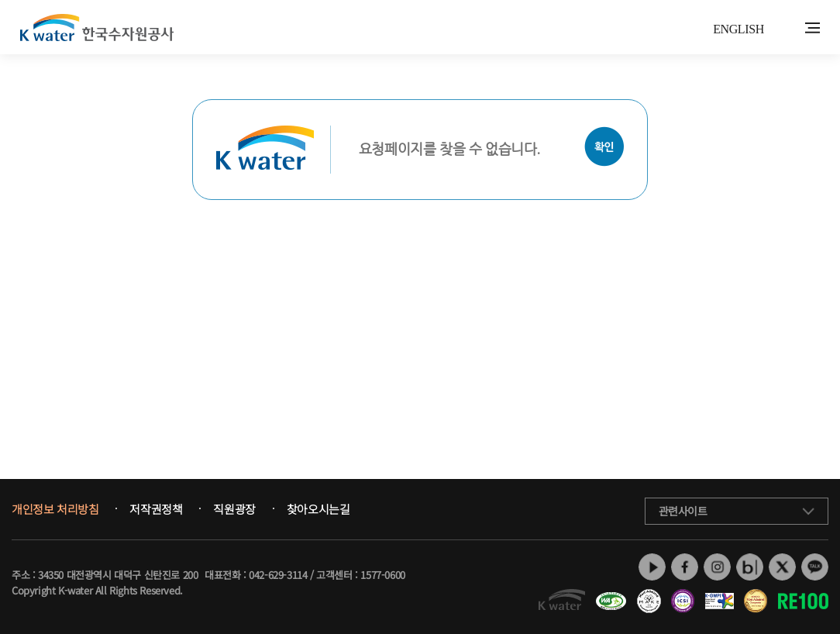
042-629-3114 (278, 575)
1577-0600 (382, 575)
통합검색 (788, 28)
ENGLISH (738, 29)
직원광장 (234, 509)
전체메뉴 (812, 28)
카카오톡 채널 (815, 567)
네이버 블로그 (750, 567)
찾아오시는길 (318, 509)
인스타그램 (717, 567)
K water (97, 27)
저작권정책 (156, 509)
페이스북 (685, 567)
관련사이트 (683, 511)
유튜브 (652, 567)
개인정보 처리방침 (55, 509)
